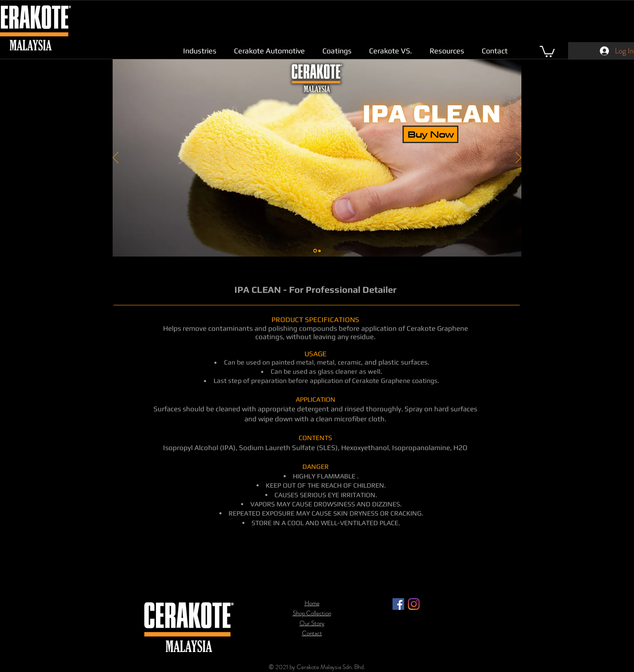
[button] (200, 51)
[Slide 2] (320, 251)
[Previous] (116, 158)
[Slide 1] (315, 251)
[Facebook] (398, 604)
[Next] (518, 158)
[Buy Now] (430, 134)
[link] (547, 51)
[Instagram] (414, 604)
